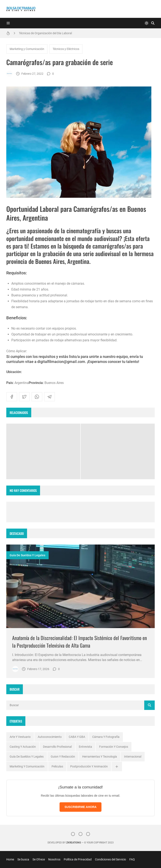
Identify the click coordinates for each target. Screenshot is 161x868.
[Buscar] (153, 23)
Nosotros (54, 859)
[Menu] (8, 23)
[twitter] (24, 397)
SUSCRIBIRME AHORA (81, 807)
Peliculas (57, 766)
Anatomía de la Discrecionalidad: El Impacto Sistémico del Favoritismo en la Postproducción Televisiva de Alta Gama (80, 642)
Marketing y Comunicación (27, 49)
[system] (147, 23)
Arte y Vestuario (20, 737)
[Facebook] (80, 834)
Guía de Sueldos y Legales (27, 555)
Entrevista (85, 747)
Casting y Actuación (23, 747)
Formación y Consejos (114, 747)
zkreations (74, 843)
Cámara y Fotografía (106, 737)
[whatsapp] (37, 397)
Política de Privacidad (78, 859)
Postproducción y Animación (89, 766)
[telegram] (49, 397)
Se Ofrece (39, 859)
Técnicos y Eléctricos (66, 49)
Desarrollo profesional (57, 747)
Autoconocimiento (50, 737)
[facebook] (12, 397)
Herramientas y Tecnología (100, 757)
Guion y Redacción (63, 757)
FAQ (132, 859)
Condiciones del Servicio (110, 859)
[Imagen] (80, 586)
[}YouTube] (88, 834)
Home (10, 859)
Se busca (23, 859)
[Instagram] (73, 834)
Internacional (133, 757)
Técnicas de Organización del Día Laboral (45, 33)
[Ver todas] (117, 767)
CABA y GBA (77, 737)
